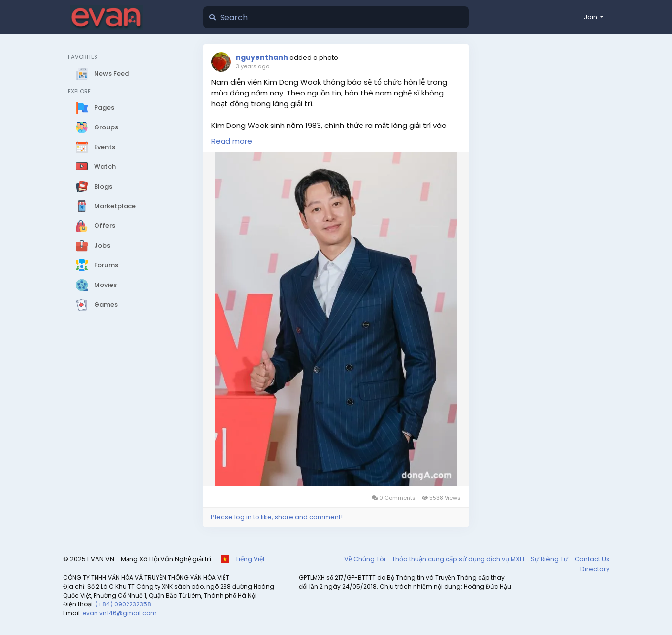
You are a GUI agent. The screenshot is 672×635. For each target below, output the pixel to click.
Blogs (94, 187)
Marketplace (106, 206)
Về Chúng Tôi (366, 559)
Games (97, 305)
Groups (97, 127)
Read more (232, 141)
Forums (97, 265)
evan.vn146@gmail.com (120, 613)
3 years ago (253, 66)
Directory (595, 569)
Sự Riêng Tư (550, 559)
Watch (96, 167)
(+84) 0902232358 (123, 604)
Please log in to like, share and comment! (277, 517)
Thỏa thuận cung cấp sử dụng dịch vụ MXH (459, 559)
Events (96, 147)
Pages (95, 108)
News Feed (102, 74)
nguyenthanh (262, 57)
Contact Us (592, 559)
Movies (96, 285)
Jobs (93, 246)
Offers (96, 226)
